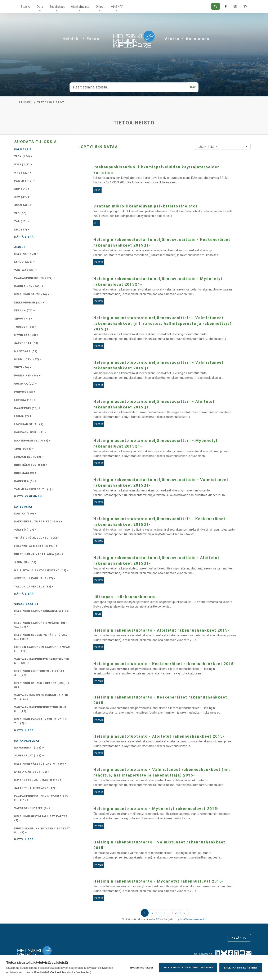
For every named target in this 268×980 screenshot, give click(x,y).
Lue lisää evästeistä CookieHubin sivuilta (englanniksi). (59, 972)
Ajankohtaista (80, 7)
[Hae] (216, 6)
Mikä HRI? (117, 7)
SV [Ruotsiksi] (245, 6)
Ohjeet (100, 7)
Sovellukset (57, 7)
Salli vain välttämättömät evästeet (188, 967)
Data (40, 7)
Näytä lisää (24, 237)
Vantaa (172, 39)
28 (177, 913)
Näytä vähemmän (28, 496)
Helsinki (71, 39)
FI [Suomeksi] (226, 6)
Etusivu (26, 7)
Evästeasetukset (142, 968)
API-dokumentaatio (194, 919)
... (169, 913)
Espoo (93, 39)
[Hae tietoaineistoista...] (129, 87)
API (158, 919)
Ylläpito (239, 938)
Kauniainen (198, 39)
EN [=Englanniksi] (235, 6)
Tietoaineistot (51, 102)
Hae (193, 87)
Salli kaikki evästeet (241, 968)
